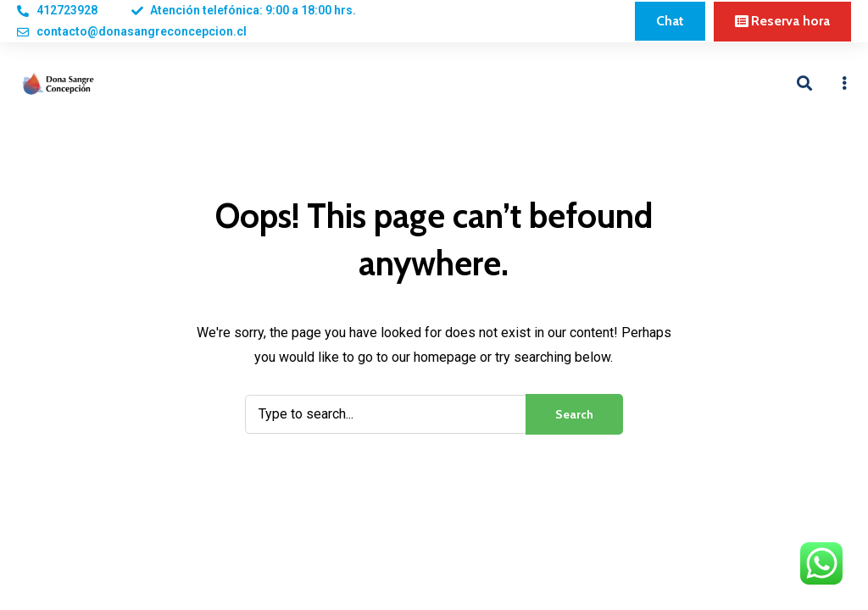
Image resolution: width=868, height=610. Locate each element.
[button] (670, 21)
